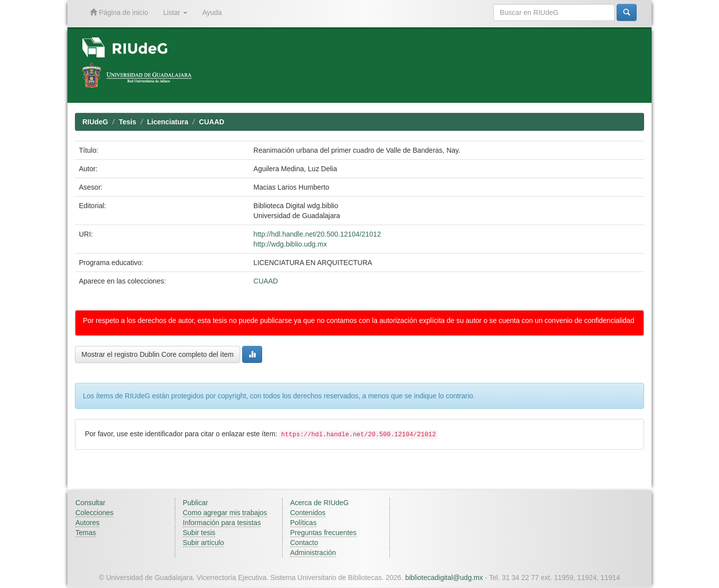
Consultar (90, 503)
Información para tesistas (222, 523)
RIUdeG (95, 122)
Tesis (128, 122)
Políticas (303, 523)
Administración (313, 553)
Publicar (195, 503)
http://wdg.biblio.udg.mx (290, 244)
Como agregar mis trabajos (225, 513)
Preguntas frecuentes (323, 533)
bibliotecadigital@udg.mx (444, 578)
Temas (86, 533)
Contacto (304, 543)
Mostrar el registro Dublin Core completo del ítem (158, 354)
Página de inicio (119, 12)
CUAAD (212, 122)
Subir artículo (203, 543)
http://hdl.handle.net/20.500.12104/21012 (317, 234)
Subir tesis (199, 533)
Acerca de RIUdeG (320, 503)
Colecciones (94, 513)
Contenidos (308, 513)
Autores (87, 523)
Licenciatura (167, 122)
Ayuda (212, 12)
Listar (175, 12)
